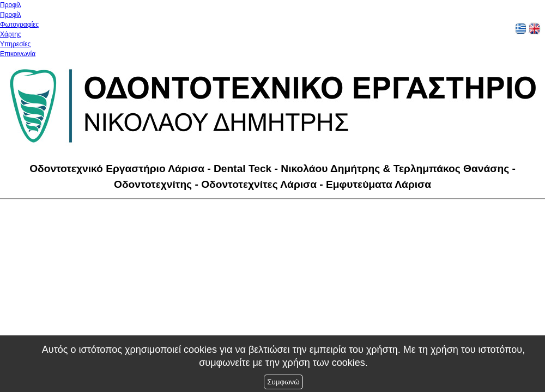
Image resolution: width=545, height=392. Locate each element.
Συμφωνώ (283, 382)
